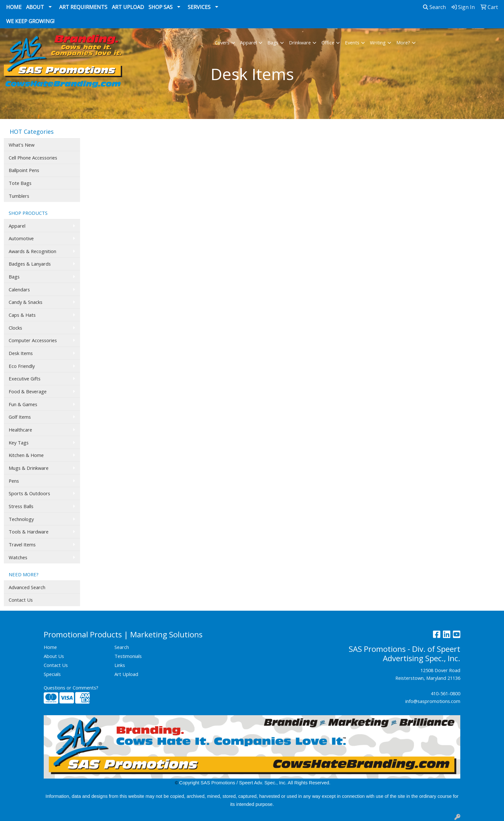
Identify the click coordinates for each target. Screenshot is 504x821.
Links (120, 665)
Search (434, 7)
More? (403, 42)
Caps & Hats (22, 315)
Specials (52, 674)
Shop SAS (161, 7)
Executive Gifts (25, 379)
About (35, 7)
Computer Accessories (33, 340)
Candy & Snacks (26, 302)
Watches (18, 557)
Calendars (19, 289)
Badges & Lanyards (30, 264)
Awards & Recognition (32, 251)
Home (14, 7)
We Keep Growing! (30, 21)
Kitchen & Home (26, 455)
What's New (22, 145)
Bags (273, 42)
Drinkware (300, 42)
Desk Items (21, 353)
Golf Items (20, 417)
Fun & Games (23, 404)
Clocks (15, 328)
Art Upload (128, 7)
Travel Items (22, 544)
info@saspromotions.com (433, 701)
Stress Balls (21, 506)
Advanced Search (27, 587)
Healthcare (20, 430)
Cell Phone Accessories (33, 158)
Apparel (248, 42)
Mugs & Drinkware (29, 468)
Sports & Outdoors (29, 493)
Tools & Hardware (29, 532)
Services (199, 7)
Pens (14, 481)
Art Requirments (83, 7)
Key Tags (19, 442)
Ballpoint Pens (24, 170)
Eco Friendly (22, 366)
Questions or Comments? (71, 688)
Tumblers (19, 196)
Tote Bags (20, 183)
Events (352, 42)
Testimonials (128, 656)
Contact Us (21, 600)
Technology (21, 519)
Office (328, 42)
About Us (54, 656)
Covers (222, 42)
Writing (378, 42)
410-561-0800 (446, 693)
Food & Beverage (28, 391)
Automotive (21, 238)
